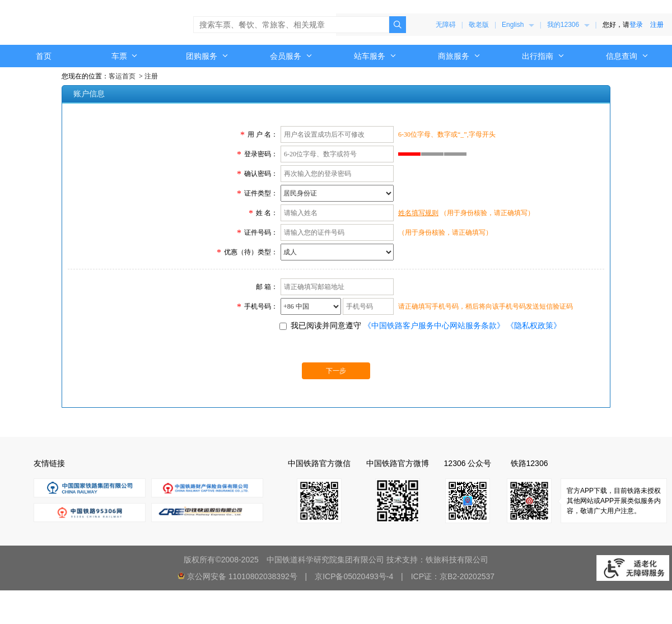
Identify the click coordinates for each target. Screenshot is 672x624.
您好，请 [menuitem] (633, 25)
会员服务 (291, 56)
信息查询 (627, 56)
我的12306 (568, 25)
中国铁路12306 (59, 22)
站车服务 (375, 56)
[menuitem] (518, 25)
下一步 (336, 371)
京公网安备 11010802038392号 (242, 576)
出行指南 (543, 56)
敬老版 (479, 25)
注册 (657, 25)
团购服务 (207, 56)
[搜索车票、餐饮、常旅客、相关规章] (291, 25)
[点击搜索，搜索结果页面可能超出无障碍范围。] (398, 25)
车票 (125, 56)
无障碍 (446, 25)
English (518, 25)
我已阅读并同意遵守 (326, 326)
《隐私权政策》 (534, 326)
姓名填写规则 (418, 213)
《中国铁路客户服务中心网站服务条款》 (434, 326)
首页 (44, 56)
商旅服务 (459, 56)
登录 (636, 25)
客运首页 (122, 76)
